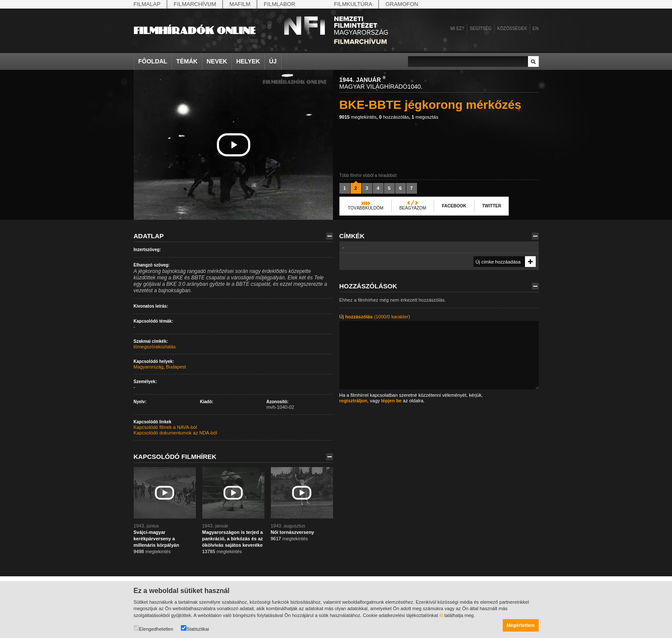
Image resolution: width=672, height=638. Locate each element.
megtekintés (358, 117)
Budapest (176, 367)
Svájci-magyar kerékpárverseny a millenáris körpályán (156, 539)
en (536, 28)
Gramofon (402, 4)
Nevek (217, 61)
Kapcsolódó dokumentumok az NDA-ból (175, 433)
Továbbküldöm (366, 208)
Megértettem (520, 625)
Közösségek (512, 28)
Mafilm (240, 4)
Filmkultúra (353, 4)
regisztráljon (353, 401)
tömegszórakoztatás (155, 347)
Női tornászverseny (292, 532)
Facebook (454, 206)
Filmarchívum (195, 4)
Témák (187, 61)
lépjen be (391, 401)
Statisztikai (195, 628)
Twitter (492, 206)
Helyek (248, 61)
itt (441, 615)
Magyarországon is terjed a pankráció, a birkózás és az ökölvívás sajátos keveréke (233, 539)
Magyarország (149, 367)
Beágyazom (413, 208)
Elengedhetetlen (154, 628)
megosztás (425, 117)
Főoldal (153, 61)
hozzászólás (394, 117)
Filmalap (147, 4)
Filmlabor (279, 4)
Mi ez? (457, 28)
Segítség (481, 28)
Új (273, 61)
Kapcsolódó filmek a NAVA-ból (165, 427)
